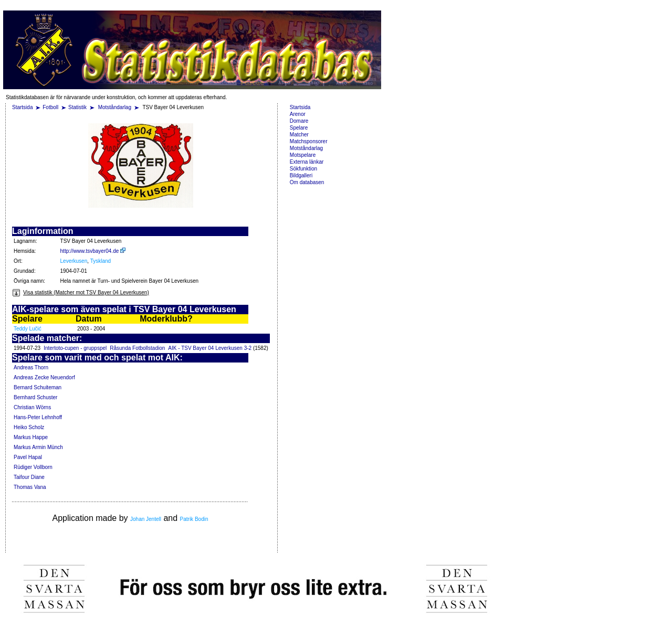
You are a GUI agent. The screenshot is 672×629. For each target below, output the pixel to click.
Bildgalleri (301, 175)
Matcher (299, 135)
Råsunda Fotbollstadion (137, 348)
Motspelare (303, 155)
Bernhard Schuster (35, 397)
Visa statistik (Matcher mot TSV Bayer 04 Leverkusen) (81, 292)
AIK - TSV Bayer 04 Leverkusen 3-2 (210, 348)
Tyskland (101, 261)
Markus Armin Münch (38, 447)
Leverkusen (74, 261)
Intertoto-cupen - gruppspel (75, 348)
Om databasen (307, 182)
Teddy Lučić (28, 329)
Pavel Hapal (28, 457)
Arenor (298, 114)
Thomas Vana (30, 487)
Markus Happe (31, 437)
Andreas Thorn (31, 367)
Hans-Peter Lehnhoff (38, 417)
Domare (299, 121)
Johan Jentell (146, 519)
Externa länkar (307, 162)
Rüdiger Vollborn (33, 467)
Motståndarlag (115, 107)
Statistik (77, 107)
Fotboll (50, 107)
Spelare (299, 128)
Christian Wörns (32, 407)
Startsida (22, 107)
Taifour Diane (29, 477)
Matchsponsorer (309, 141)
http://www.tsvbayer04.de (93, 251)
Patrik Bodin (194, 519)
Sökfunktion (303, 169)
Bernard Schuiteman (38, 387)
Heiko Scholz (29, 427)
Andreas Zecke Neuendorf (44, 377)
